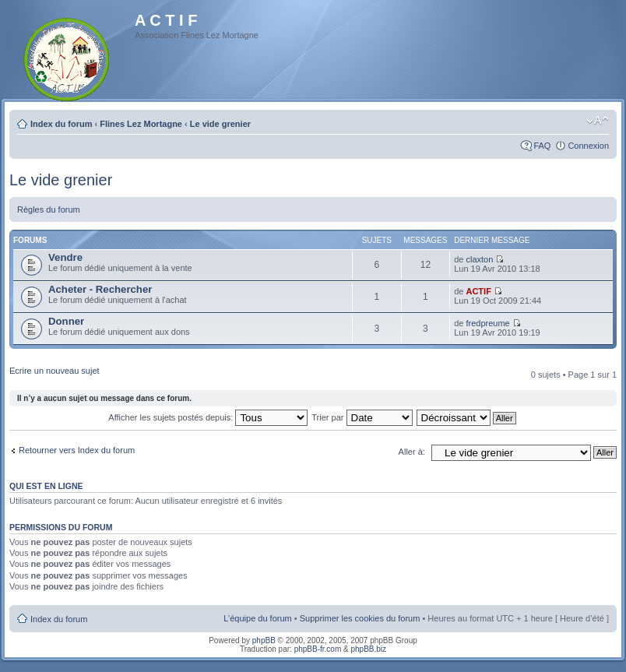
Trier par (362, 417)
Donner (66, 321)
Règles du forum (49, 209)
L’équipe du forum (257, 618)
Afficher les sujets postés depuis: (208, 417)
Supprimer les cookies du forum (360, 618)
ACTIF (478, 291)
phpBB (264, 640)
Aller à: (412, 452)
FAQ (542, 146)
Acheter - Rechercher (100, 289)
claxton (479, 259)
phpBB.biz (368, 649)
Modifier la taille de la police (598, 121)
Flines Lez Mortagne (141, 124)
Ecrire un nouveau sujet (55, 371)
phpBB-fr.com (318, 649)
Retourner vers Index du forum (77, 450)
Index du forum (61, 124)
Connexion (588, 146)
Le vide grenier (220, 124)
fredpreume (487, 323)
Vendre (65, 257)
